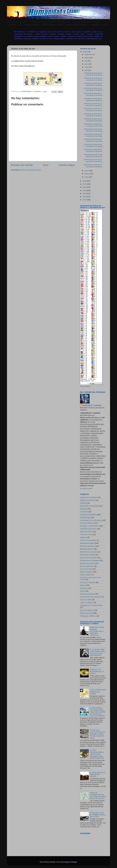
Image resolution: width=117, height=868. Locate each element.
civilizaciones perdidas (88, 515)
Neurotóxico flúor (86, 569)
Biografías (84, 509)
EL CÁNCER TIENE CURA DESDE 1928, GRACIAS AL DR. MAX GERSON (97, 652)
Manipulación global (87, 543)
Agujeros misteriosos (88, 500)
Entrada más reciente (22, 165)
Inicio (46, 165)
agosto (87, 58)
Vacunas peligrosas (87, 610)
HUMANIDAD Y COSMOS (92, 405)
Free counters (85, 386)
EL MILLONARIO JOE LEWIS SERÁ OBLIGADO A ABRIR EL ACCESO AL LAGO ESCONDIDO (97, 712)
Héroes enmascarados (88, 540)
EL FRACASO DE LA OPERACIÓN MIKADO (98, 774)
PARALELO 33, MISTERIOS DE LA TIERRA (97, 672)
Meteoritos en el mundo (89, 552)
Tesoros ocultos (86, 600)
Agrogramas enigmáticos (89, 497)
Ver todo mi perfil (86, 489)
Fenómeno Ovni (86, 535)
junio (86, 64)
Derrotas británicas (87, 523)
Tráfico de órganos (87, 603)
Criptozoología (85, 517)
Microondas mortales (88, 555)
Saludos (83, 585)
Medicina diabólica (87, 549)
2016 (85, 187)
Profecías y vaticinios (88, 582)
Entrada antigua (67, 165)
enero (87, 177)
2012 (85, 200)
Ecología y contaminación (89, 526)
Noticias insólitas (86, 572)
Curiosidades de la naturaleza (91, 520)
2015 (85, 190)
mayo (87, 67)
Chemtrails (84, 512)
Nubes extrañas (86, 575)
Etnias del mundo (86, 532)
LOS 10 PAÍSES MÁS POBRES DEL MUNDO (98, 692)
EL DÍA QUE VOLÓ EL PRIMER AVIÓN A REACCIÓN (98, 815)
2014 (85, 194)
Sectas (83, 591)
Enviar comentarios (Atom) (31, 170)
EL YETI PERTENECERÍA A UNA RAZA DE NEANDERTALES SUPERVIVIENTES (97, 754)
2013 (85, 197)
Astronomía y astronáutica (89, 506)
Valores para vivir (86, 613)
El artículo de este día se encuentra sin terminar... (94, 74)
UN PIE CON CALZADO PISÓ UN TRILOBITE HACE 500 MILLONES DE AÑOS (97, 734)
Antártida (83, 503)
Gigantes (83, 537)
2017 (85, 184)
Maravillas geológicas (88, 546)
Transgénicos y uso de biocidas (91, 605)
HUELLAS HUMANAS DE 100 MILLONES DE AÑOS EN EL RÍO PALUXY (98, 796)
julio (86, 61)
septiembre (89, 54)
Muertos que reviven (87, 563)
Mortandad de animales (89, 558)
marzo (87, 171)
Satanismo (84, 588)
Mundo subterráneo (87, 566)
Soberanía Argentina (87, 594)
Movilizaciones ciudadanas (90, 560)
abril (86, 70)
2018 (85, 181)
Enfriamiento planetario (88, 529)
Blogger (74, 862)
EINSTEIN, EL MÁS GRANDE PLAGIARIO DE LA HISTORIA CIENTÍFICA (97, 631)
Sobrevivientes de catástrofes (91, 597)
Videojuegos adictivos (88, 616)
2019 (85, 52)
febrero (87, 174)
